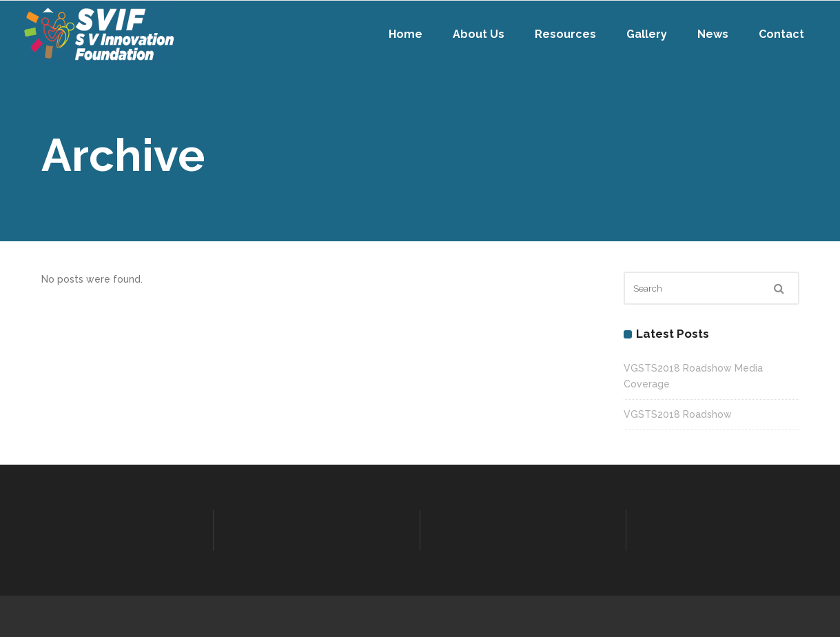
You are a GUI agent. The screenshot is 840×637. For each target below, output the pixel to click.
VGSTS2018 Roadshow (678, 414)
